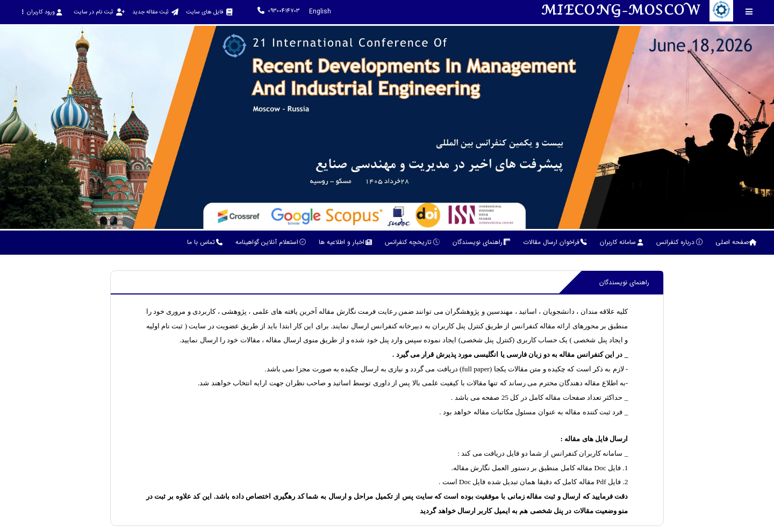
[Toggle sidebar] (749, 12)
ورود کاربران (42, 12)
